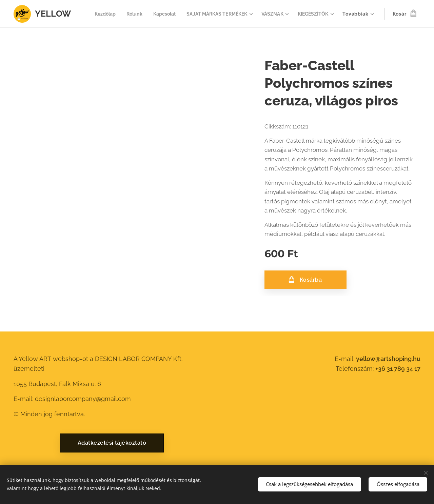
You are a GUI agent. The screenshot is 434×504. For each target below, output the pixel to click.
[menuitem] (142, 14)
